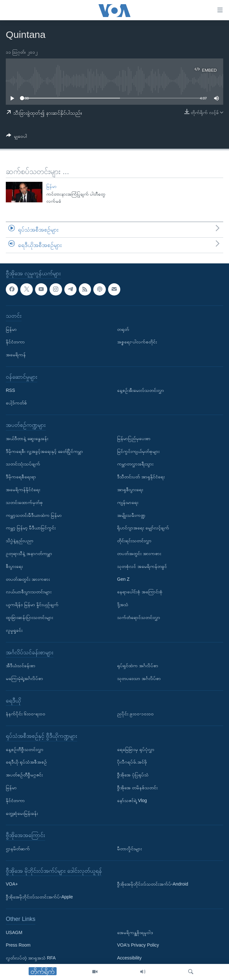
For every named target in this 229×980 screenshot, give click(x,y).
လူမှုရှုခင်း (14, 630)
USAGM (14, 932)
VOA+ (12, 884)
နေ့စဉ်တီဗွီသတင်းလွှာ (25, 749)
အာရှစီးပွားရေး (130, 490)
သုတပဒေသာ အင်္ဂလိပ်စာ (139, 678)
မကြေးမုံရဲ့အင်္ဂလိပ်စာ (24, 678)
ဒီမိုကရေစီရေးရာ (21, 477)
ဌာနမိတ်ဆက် (18, 849)
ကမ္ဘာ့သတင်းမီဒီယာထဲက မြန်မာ (34, 515)
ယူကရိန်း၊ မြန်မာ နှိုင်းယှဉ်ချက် (32, 605)
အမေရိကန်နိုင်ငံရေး (23, 490)
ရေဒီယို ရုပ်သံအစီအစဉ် (26, 762)
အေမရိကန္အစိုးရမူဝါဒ (135, 932)
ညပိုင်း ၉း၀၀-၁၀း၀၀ (135, 714)
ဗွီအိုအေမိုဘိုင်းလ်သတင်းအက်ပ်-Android (153, 884)
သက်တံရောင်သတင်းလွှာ (139, 617)
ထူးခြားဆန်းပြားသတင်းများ (29, 617)
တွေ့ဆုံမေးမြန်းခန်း (22, 813)
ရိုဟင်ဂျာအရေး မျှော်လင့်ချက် (143, 528)
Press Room (18, 945)
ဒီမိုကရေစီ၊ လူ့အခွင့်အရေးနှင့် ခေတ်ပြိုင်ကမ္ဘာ (44, 451)
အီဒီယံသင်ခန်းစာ (21, 666)
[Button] (17, 137)
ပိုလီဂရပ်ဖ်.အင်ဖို (132, 762)
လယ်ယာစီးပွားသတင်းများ (29, 592)
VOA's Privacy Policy (138, 945)
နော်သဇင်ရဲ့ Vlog (132, 800)
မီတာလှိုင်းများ (129, 849)
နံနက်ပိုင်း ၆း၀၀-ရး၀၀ (26, 714)
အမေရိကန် (16, 355)
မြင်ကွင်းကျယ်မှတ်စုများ (138, 451)
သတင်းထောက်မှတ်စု (24, 502)
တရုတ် (123, 329)
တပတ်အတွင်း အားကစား (28, 579)
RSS (10, 390)
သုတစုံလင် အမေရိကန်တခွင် (142, 566)
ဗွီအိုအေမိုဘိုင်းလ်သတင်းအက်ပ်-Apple (39, 897)
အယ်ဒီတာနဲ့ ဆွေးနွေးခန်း (27, 438)
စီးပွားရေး (14, 566)
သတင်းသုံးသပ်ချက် (23, 464)
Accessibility (129, 958)
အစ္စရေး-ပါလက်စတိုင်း (137, 342)
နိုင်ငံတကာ (15, 342)
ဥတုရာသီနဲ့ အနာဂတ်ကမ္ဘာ (29, 553)
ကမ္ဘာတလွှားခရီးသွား (135, 464)
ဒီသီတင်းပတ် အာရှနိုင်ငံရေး (141, 477)
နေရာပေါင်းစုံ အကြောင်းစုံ (140, 592)
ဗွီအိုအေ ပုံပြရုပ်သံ (133, 775)
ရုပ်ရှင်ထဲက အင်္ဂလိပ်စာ (138, 666)
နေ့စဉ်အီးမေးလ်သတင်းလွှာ (141, 390)
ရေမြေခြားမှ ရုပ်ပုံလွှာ (136, 749)
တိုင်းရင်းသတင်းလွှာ (134, 541)
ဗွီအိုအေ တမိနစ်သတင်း (137, 788)
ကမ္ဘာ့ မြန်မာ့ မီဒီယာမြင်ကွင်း (31, 528)
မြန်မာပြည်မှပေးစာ (134, 438)
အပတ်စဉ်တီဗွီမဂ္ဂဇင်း (24, 775)
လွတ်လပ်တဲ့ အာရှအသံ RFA (31, 958)
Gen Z (123, 579)
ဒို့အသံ (123, 605)
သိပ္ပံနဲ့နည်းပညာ (20, 541)
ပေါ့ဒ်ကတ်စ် (16, 403)
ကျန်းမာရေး (128, 502)
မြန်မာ (51, 186)
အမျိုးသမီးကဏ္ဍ (131, 515)
